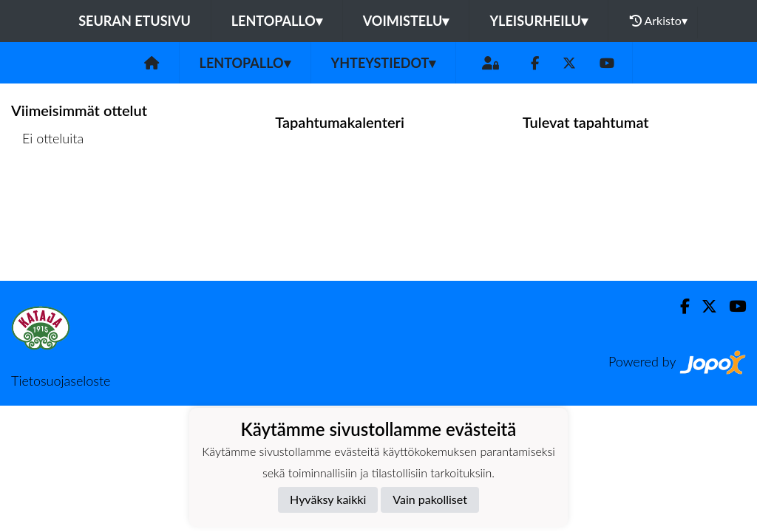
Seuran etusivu (135, 21)
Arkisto (659, 21)
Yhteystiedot (384, 63)
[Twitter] (569, 63)
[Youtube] (607, 63)
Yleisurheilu (538, 21)
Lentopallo (277, 21)
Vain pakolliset (430, 499)
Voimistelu (406, 21)
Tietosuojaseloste (61, 381)
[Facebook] (535, 63)
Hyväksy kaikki (328, 499)
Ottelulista (48, 195)
